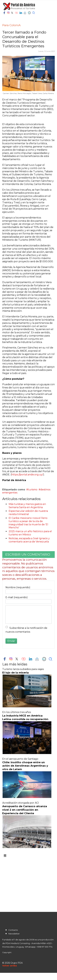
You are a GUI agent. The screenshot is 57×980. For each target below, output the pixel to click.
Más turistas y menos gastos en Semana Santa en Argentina (27, 506)
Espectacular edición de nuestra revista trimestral (28, 513)
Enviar (11, 641)
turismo (33, 490)
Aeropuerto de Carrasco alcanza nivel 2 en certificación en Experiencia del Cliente (25, 810)
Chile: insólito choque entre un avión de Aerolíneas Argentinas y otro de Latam (25, 766)
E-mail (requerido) (17, 597)
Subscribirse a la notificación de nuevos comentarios (26, 630)
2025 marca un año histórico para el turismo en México (30, 533)
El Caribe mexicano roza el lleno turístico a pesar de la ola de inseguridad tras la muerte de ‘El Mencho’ (28, 523)
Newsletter (14, 934)
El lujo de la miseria (16, 673)
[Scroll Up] (9, 966)
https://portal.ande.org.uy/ (27, 475)
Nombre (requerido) (18, 587)
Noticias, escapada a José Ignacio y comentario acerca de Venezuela (29, 540)
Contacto (13, 930)
